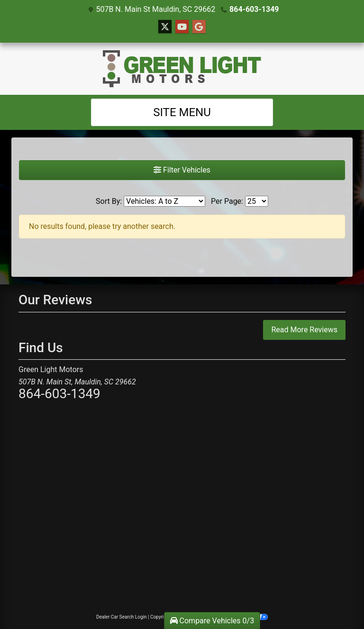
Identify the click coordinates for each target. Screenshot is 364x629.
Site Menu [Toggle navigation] (182, 112)
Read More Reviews (304, 330)
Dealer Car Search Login (122, 617)
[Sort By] (164, 201)
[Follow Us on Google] (199, 27)
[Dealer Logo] (182, 69)
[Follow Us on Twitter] (165, 27)
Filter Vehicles (182, 170)
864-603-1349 (254, 9)
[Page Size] (257, 201)
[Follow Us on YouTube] (182, 27)
